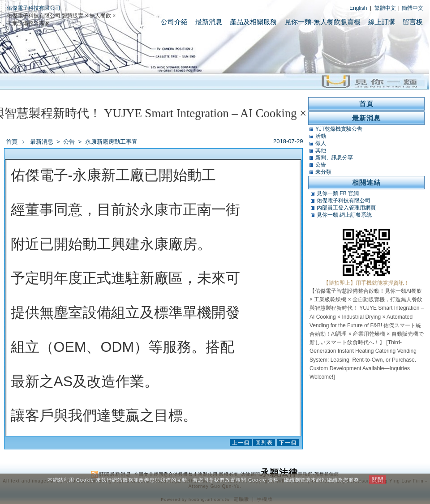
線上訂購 (382, 22)
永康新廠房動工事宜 (111, 142)
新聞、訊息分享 (334, 158)
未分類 (323, 172)
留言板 (413, 22)
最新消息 (209, 22)
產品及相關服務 (253, 22)
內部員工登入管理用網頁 (346, 208)
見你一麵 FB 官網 (338, 193)
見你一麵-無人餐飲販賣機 (322, 22)
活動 (321, 136)
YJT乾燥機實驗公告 (339, 129)
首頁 (12, 142)
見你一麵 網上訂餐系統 (344, 215)
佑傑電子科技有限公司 (34, 8)
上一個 (241, 443)
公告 (70, 142)
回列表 (264, 443)
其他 (321, 150)
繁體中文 (385, 8)
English (358, 8)
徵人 (321, 143)
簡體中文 (413, 8)
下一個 (288, 443)
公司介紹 (174, 22)
